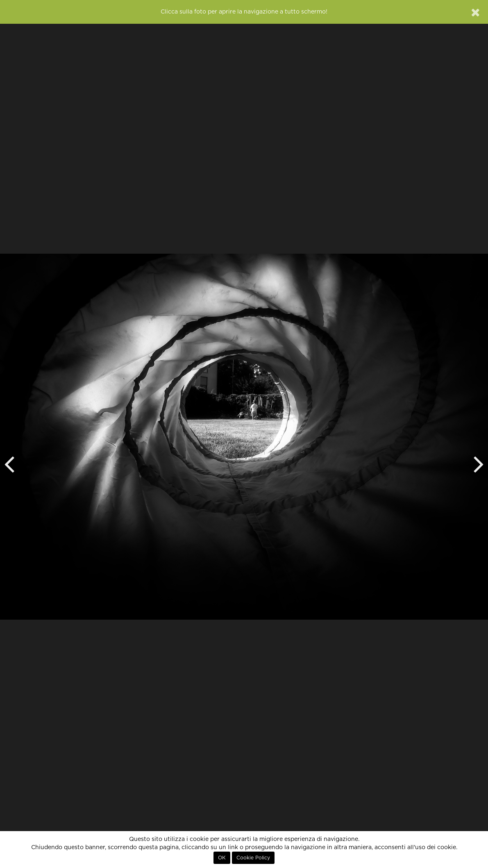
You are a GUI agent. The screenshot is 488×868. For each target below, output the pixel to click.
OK (222, 858)
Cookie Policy (253, 858)
